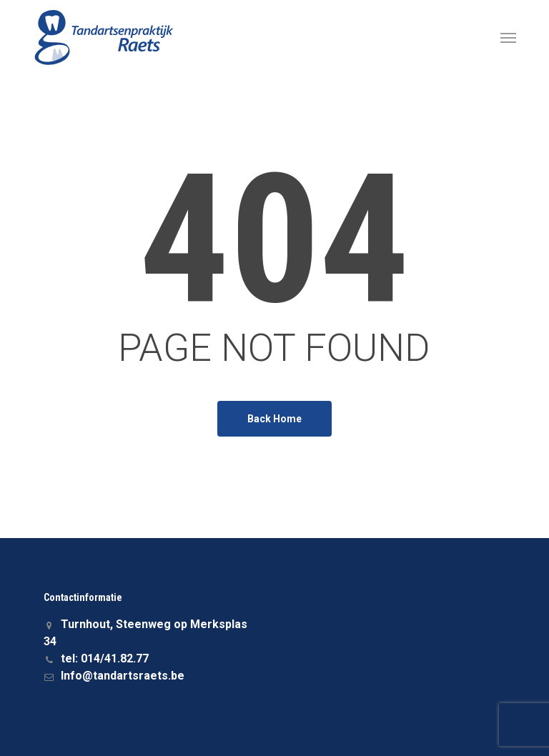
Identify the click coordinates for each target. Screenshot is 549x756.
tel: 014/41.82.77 (96, 658)
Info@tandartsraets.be (114, 676)
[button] (508, 37)
